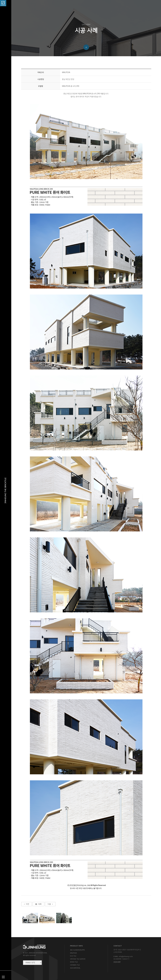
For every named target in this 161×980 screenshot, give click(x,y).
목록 (38, 911)
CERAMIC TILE (75, 965)
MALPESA (73, 953)
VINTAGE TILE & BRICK (78, 959)
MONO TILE (74, 962)
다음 (50, 911)
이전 (27, 911)
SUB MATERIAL (75, 968)
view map (117, 962)
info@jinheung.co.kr (126, 957)
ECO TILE (73, 956)
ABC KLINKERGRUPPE (77, 950)
